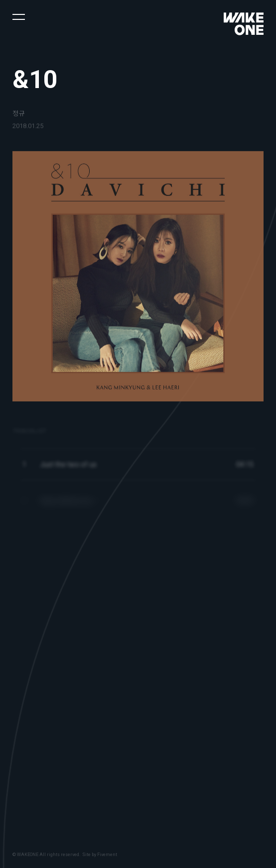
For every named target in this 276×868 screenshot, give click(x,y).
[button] (19, 16)
